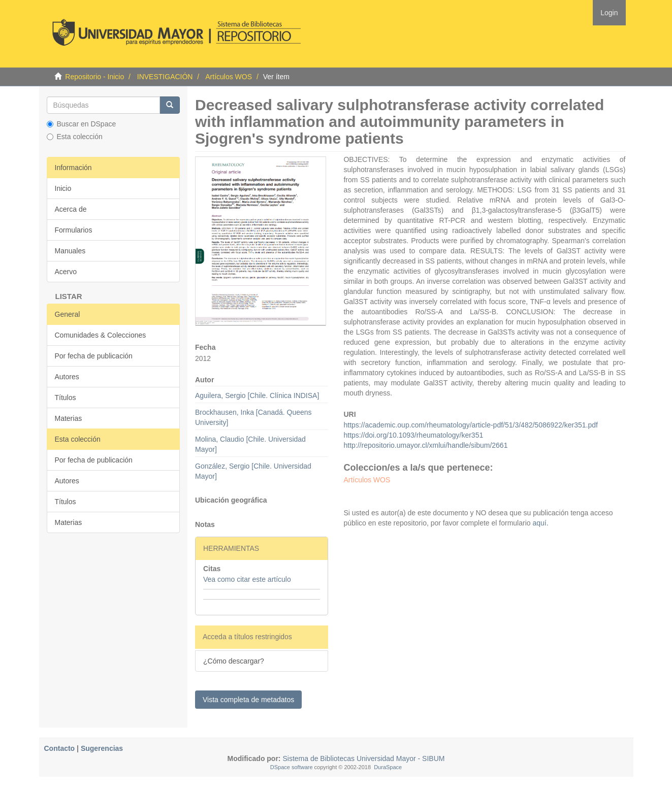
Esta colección (75, 137)
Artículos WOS (229, 77)
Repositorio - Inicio (94, 77)
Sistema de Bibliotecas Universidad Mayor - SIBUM (363, 758)
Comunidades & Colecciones (101, 335)
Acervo (66, 272)
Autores (67, 377)
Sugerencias (102, 748)
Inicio (63, 188)
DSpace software (292, 767)
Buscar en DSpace (82, 124)
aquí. (540, 523)
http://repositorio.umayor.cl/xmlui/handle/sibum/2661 (425, 445)
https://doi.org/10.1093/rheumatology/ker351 (413, 435)
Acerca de (71, 209)
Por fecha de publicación (94, 356)
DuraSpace (388, 767)
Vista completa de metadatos (248, 700)
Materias (69, 418)
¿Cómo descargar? (234, 661)
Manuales (70, 251)
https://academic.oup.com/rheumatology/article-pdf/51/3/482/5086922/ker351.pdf (470, 425)
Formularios (74, 230)
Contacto (60, 748)
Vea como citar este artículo (247, 579)
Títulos (66, 398)
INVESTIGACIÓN (165, 77)
